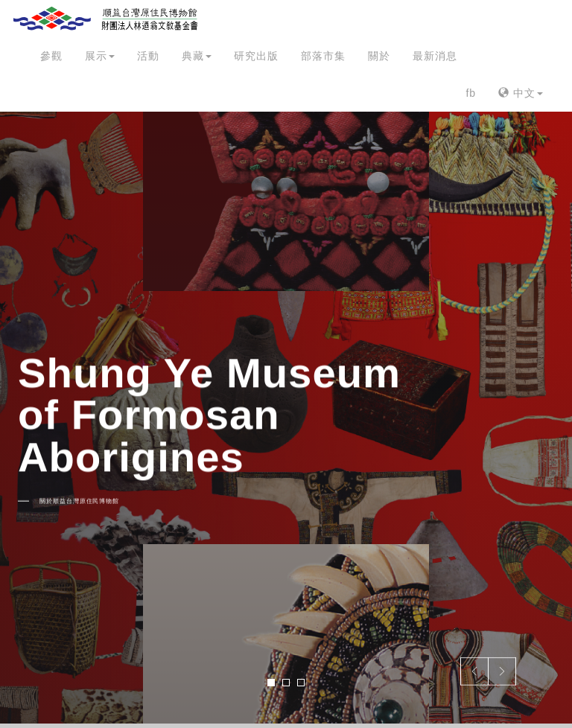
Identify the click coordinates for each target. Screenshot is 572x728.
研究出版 (256, 56)
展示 (100, 56)
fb (471, 93)
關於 (379, 56)
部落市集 (323, 56)
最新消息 (435, 56)
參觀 (51, 56)
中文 (521, 93)
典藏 (197, 56)
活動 (148, 56)
